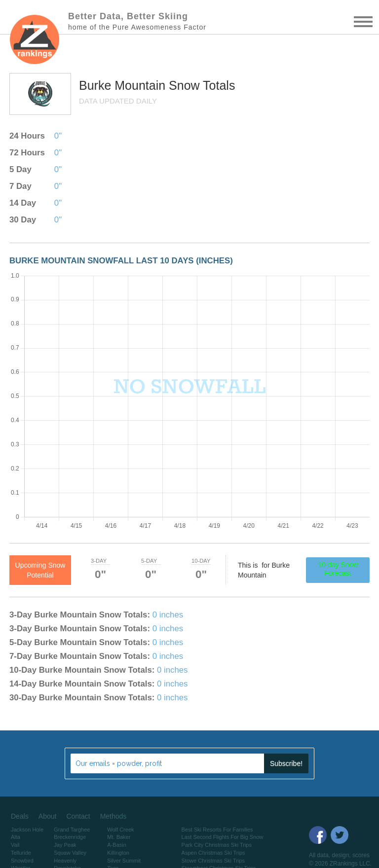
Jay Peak (65, 845)
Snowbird (22, 861)
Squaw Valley (70, 853)
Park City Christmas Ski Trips (217, 845)
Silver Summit (124, 861)
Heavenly (65, 861)
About (48, 816)
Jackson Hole (27, 830)
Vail (15, 845)
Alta (16, 837)
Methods (114, 816)
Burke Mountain (124, 85)
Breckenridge (70, 837)
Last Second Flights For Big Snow (223, 837)
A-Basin (117, 845)
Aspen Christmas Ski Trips (213, 853)
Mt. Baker (119, 837)
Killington (118, 853)
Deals (20, 816)
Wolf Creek (120, 830)
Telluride (21, 853)
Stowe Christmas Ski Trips (213, 861)
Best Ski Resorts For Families (217, 830)
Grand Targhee (72, 830)
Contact (78, 816)
